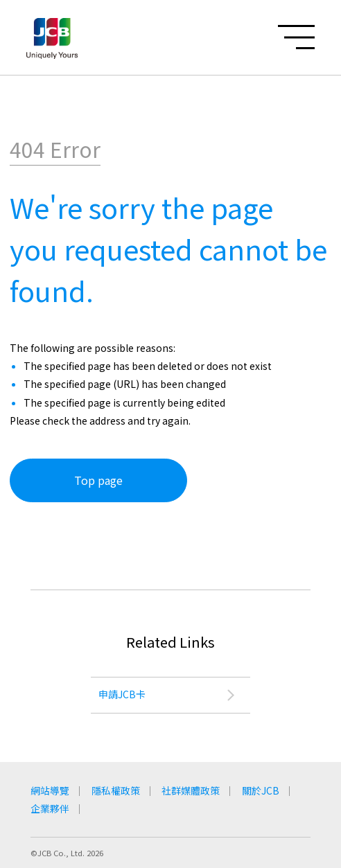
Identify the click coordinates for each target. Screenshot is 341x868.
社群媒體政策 (191, 790)
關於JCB (261, 790)
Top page (98, 480)
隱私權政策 (116, 790)
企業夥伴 (50, 808)
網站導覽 (50, 790)
